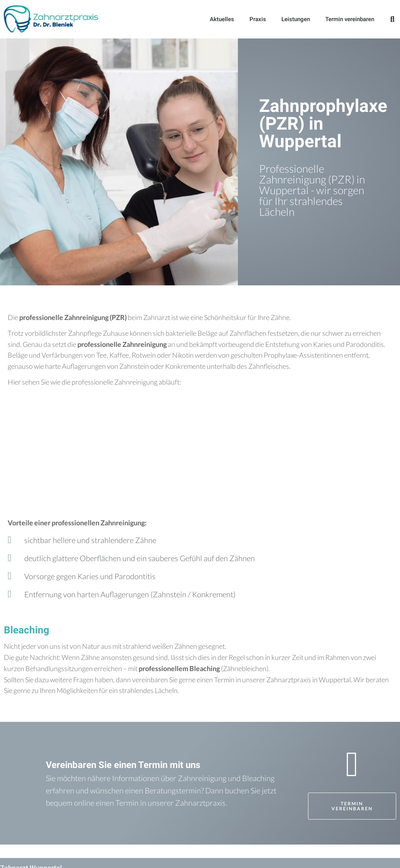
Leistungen (296, 19)
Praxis (258, 19)
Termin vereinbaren (350, 19)
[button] (392, 19)
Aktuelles (222, 19)
